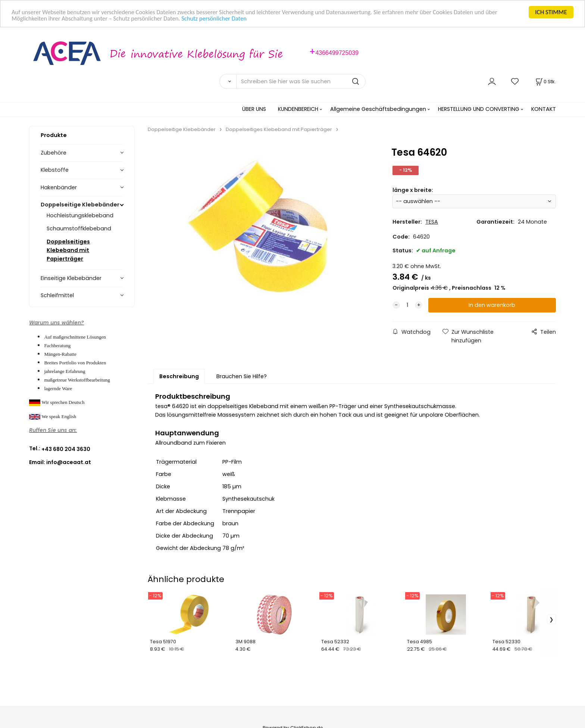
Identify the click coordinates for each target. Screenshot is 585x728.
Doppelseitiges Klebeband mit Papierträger (68, 250)
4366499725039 (337, 53)
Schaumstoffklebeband (79, 228)
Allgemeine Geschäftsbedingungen (378, 109)
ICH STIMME (551, 12)
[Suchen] (228, 81)
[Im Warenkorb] (545, 82)
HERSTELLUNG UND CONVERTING (479, 109)
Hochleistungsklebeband (80, 215)
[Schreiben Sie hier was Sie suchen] (301, 81)
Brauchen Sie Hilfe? (242, 376)
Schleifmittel (57, 295)
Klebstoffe (55, 170)
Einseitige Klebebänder (71, 278)
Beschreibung (179, 376)
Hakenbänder (59, 187)
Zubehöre (54, 153)
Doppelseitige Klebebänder (80, 205)
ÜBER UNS (254, 109)
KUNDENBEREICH (298, 109)
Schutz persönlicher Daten (220, 19)
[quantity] (407, 305)
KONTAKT (544, 109)
